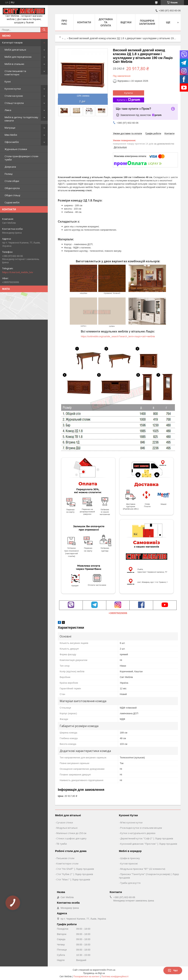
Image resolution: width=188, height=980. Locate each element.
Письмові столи (65, 858)
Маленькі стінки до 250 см (71, 833)
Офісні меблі (12, 142)
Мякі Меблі (11, 135)
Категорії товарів (12, 42)
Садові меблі (12, 202)
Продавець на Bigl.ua (94, 973)
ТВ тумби (62, 844)
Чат (173, 970)
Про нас (64, 22)
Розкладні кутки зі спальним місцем (141, 828)
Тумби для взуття (130, 883)
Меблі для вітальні (15, 50)
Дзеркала (10, 167)
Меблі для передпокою (18, 57)
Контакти (84, 22)
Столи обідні (12, 181)
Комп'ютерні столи (67, 863)
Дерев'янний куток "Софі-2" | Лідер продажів (147, 838)
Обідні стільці (12, 195)
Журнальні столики (16, 149)
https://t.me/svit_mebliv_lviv (18, 272)
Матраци (10, 128)
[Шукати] (44, 30)
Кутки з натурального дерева (138, 833)
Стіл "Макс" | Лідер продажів (73, 879)
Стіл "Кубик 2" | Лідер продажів (75, 874)
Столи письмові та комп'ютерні (15, 73)
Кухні (8, 82)
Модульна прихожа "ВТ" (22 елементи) (143, 869)
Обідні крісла (12, 188)
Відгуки (126, 22)
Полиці (9, 174)
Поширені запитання (147, 22)
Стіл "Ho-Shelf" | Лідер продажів (75, 869)
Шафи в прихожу (130, 858)
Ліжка (8, 110)
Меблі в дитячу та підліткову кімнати (21, 119)
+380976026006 (118, 613)
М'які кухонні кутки (131, 822)
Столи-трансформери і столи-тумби (22, 158)
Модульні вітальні (67, 828)
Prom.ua (111, 970)
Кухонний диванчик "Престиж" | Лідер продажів (149, 844)
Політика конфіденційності (115, 977)
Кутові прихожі (129, 863)
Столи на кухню (14, 96)
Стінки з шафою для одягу (71, 838)
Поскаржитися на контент (86, 977)
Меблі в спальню (14, 64)
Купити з (129, 100)
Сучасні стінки (65, 822)
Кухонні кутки (13, 89)
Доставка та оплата (106, 22)
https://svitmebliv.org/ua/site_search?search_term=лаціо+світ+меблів (118, 336)
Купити (129, 93)
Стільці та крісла (14, 103)
